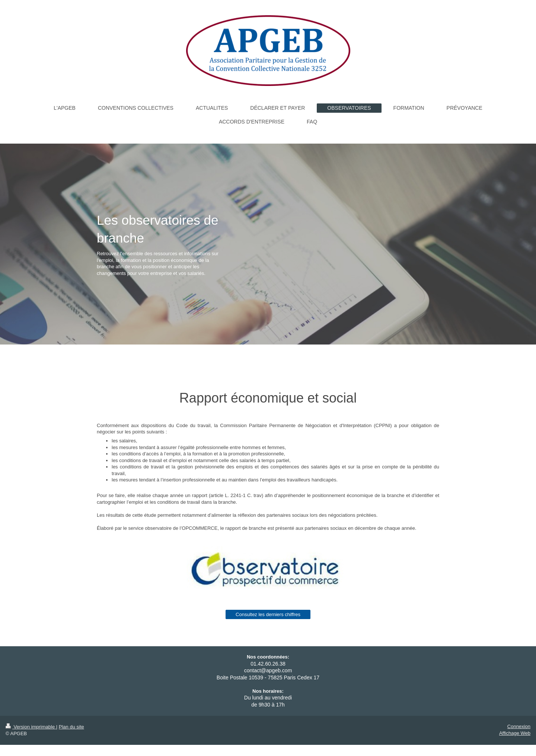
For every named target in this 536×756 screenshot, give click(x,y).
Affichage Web (515, 733)
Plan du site (71, 727)
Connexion (519, 726)
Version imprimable (31, 727)
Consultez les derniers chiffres (268, 614)
